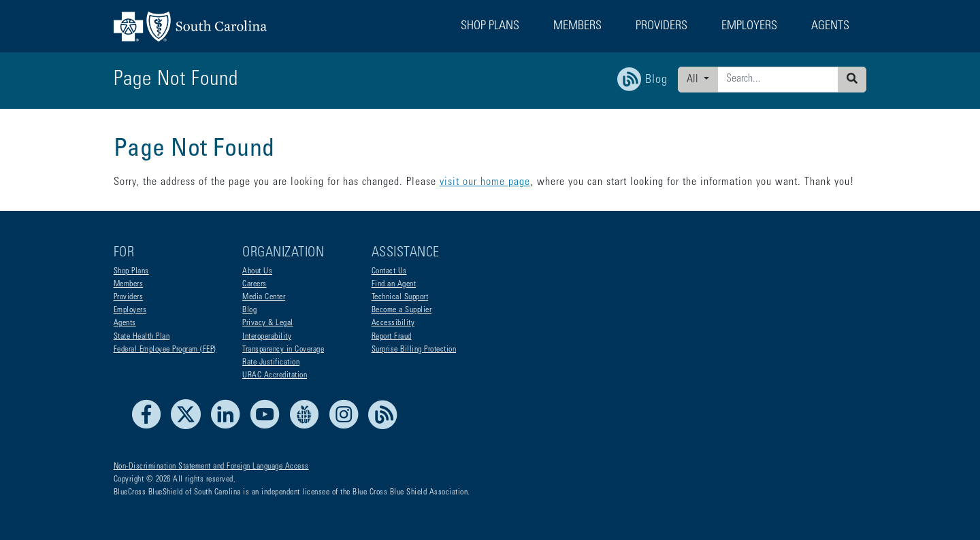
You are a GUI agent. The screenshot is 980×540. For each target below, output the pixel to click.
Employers (130, 310)
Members (129, 284)
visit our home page (485, 182)
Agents (125, 323)
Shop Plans (131, 271)
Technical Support (400, 297)
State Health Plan (142, 337)
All (694, 80)
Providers (129, 297)
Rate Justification (271, 362)
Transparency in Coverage (283, 350)
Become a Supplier (402, 310)
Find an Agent (394, 284)
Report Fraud (392, 337)
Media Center (264, 297)
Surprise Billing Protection (414, 350)
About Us (257, 271)
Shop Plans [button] (490, 27)
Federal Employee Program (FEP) (165, 350)
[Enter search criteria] (778, 80)
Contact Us (389, 271)
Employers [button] (749, 27)
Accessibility (393, 323)
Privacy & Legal (268, 323)
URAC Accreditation (275, 375)
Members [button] (577, 27)
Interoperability (267, 337)
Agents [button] (830, 27)
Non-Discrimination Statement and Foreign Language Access (211, 467)
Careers (255, 284)
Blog (249, 310)
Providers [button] (661, 27)
